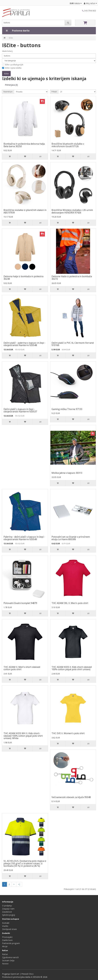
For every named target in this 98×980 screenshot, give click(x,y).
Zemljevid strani (9, 929)
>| (19, 884)
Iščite (11, 38)
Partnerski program (11, 943)
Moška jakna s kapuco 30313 (67, 473)
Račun (5, 954)
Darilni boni (7, 940)
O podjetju (7, 906)
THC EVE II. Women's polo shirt (68, 733)
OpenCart (15, 974)
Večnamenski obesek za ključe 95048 (71, 797)
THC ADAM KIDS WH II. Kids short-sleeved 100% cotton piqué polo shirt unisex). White (23, 736)
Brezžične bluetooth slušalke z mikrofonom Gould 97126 (68, 145)
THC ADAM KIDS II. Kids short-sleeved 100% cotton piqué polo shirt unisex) (72, 668)
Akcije (5, 946)
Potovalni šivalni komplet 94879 (20, 603)
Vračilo (5, 926)
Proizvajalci (7, 937)
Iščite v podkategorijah (13, 65)
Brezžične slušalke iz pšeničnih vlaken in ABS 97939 (25, 211)
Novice (5, 964)
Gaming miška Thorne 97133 (67, 409)
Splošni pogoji (9, 915)
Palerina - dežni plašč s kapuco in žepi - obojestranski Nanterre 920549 (24, 538)
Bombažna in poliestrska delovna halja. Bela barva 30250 (24, 145)
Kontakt (6, 923)
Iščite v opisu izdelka (12, 68)
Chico (31, 974)
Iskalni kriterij (7, 51)
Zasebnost (7, 912)
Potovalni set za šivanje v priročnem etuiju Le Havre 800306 (71, 538)
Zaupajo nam (8, 909)
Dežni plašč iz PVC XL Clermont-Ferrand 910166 (73, 344)
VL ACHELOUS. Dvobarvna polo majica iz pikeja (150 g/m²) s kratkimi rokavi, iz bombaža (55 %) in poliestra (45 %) (25, 863)
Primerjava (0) (11, 85)
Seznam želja (8, 960)
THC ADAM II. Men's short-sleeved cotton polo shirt (22, 668)
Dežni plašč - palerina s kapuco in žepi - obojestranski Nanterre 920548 (25, 344)
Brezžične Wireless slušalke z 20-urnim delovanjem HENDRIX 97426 (72, 211)
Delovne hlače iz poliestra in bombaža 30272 (72, 278)
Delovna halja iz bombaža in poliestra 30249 (23, 278)
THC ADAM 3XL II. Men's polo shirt (70, 603)
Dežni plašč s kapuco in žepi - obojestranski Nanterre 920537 (20, 410)
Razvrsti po (8, 92)
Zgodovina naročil (10, 957)
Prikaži (54, 92)
